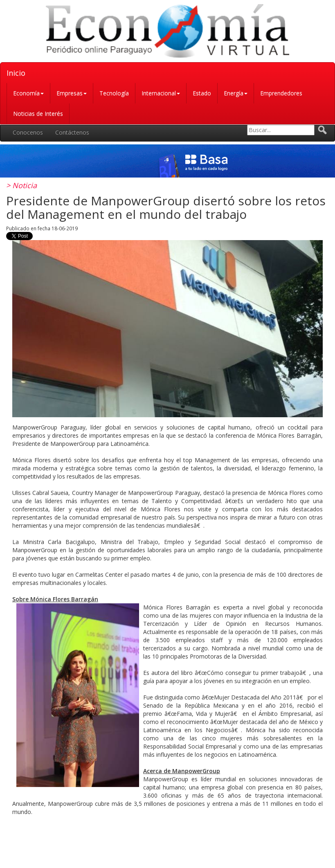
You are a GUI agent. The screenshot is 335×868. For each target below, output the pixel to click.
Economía (28, 93)
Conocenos (28, 132)
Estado (202, 93)
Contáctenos (72, 132)
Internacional (161, 93)
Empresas (72, 93)
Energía (236, 93)
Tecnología (114, 93)
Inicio (16, 73)
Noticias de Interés (38, 114)
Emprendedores (281, 93)
